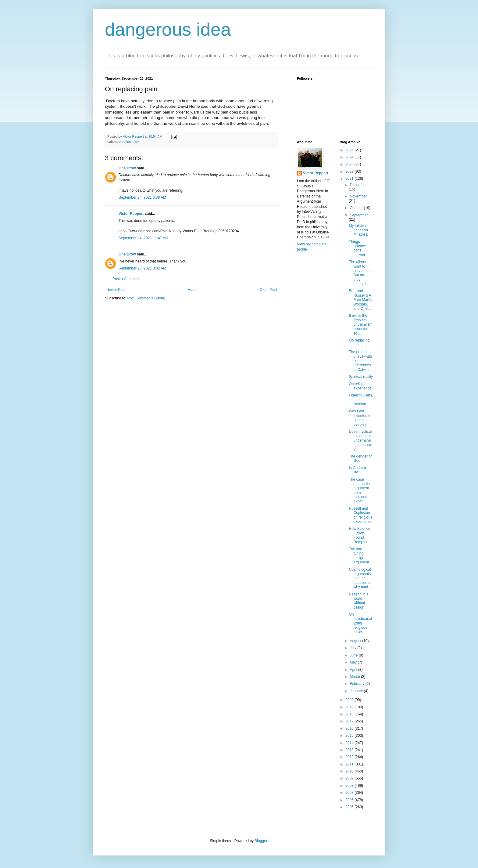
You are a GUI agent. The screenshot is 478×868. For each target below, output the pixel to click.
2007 (350, 793)
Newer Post (116, 290)
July (353, 648)
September (359, 215)
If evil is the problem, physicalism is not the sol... (360, 324)
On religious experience (360, 386)
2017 (350, 721)
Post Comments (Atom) (146, 298)
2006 (350, 800)
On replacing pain (359, 342)
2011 (350, 764)
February (357, 684)
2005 (350, 807)
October (357, 208)
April (354, 670)
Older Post (268, 290)
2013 (350, 750)
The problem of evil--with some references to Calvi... (360, 361)
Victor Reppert (131, 214)
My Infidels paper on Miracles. (358, 230)
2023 (350, 164)
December (358, 185)
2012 (350, 757)
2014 (350, 743)
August (356, 641)
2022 (350, 172)
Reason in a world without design (358, 601)
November (358, 196)
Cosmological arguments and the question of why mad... (360, 578)
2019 (350, 707)
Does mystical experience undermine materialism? (360, 440)
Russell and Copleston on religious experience (360, 515)
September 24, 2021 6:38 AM (142, 197)
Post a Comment (126, 279)
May (354, 662)
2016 (350, 729)
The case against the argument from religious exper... (360, 490)
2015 (350, 736)
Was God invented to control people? (360, 418)
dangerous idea (168, 29)
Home (193, 290)
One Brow (127, 168)
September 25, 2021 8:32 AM (142, 268)
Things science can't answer (357, 248)
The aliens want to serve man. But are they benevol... (360, 273)
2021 (350, 179)
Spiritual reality (361, 377)
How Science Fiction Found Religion (359, 535)
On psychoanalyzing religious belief (360, 623)
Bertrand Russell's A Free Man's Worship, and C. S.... (360, 300)
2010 (350, 771)
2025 (350, 150)
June (354, 655)
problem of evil (130, 142)
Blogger (261, 841)
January (357, 691)
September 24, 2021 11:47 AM (143, 238)
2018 (350, 714)
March (355, 677)
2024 (350, 157)
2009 (350, 778)
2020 (350, 700)
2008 (350, 786)
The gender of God (360, 458)
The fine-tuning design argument (359, 556)
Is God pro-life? (358, 470)
